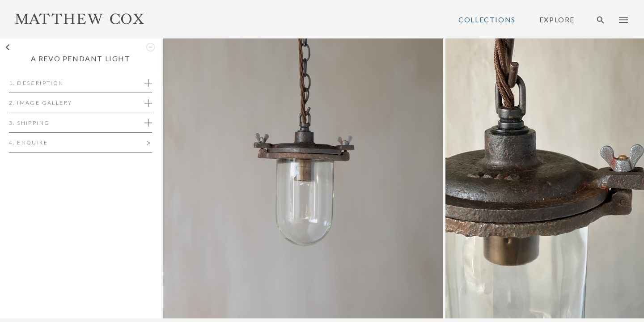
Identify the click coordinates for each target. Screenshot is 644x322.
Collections (487, 20)
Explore (557, 20)
